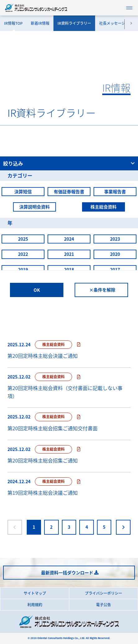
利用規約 (35, 605)
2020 (115, 254)
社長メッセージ (112, 23)
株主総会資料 (103, 207)
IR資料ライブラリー (74, 23)
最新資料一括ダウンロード (67, 572)
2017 (115, 269)
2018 (69, 269)
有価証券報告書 (69, 191)
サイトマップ (35, 593)
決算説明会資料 (34, 207)
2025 (23, 239)
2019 (23, 269)
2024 (69, 239)
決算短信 (23, 191)
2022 (23, 254)
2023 (115, 239)
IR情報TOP (13, 23)
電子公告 (103, 605)
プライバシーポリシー (103, 593)
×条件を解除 (102, 290)
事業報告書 (115, 191)
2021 (69, 254)
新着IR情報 (40, 23)
